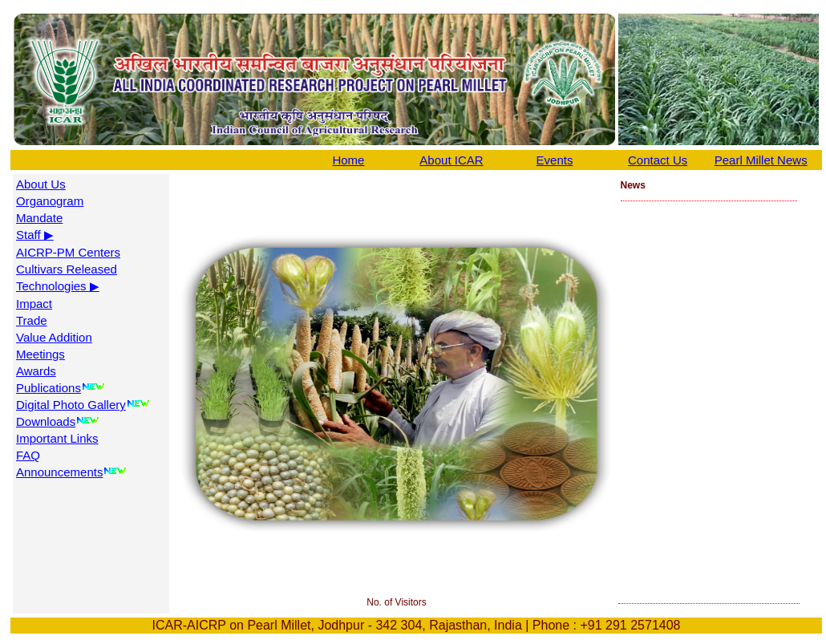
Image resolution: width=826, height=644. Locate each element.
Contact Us (658, 160)
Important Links (57, 438)
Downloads (46, 421)
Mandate (39, 218)
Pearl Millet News (761, 160)
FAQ (28, 455)
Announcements (59, 472)
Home (348, 160)
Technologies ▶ (58, 286)
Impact (34, 304)
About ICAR (451, 160)
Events (555, 160)
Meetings (40, 354)
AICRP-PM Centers (68, 252)
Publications (49, 388)
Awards (36, 371)
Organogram (50, 201)
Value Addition (54, 337)
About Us (41, 184)
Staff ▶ (35, 235)
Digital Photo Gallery (71, 405)
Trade (32, 320)
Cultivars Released (67, 269)
